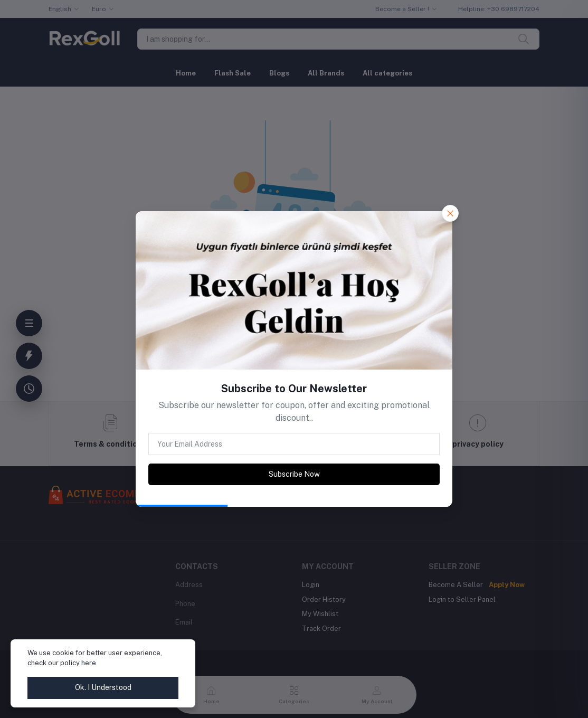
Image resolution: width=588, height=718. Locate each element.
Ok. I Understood (103, 687)
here (89, 663)
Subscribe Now (294, 474)
